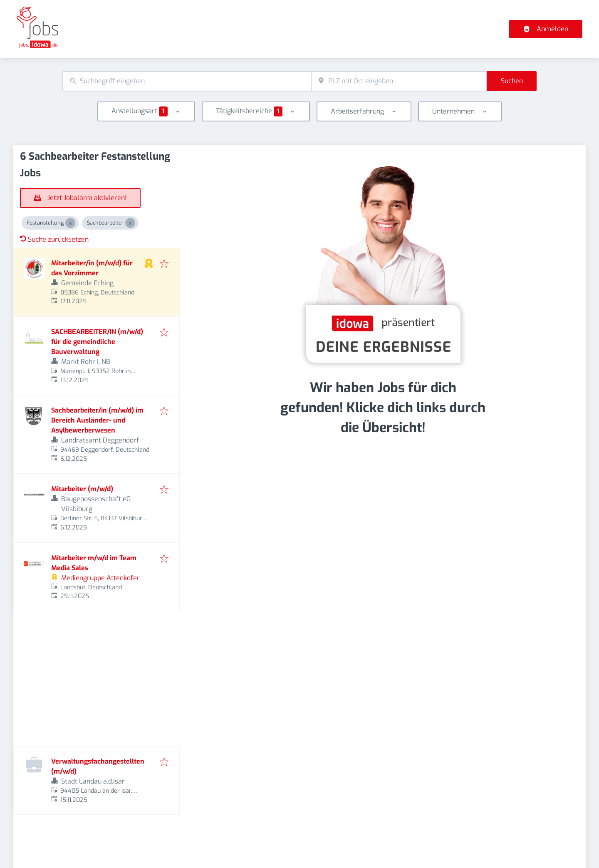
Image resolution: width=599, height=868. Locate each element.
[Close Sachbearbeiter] (130, 223)
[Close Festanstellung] (70, 223)
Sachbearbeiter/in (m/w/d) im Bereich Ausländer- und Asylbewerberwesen (97, 420)
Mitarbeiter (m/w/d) (82, 489)
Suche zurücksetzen (54, 239)
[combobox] (187, 81)
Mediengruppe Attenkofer (100, 578)
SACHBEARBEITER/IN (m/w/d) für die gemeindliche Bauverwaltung (97, 342)
